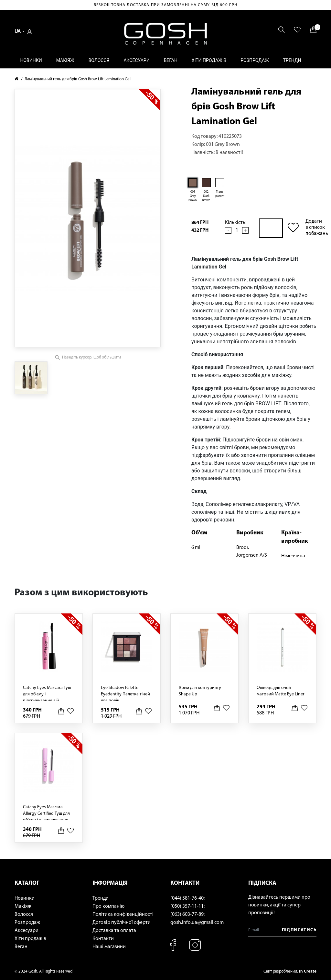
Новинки (31, 60)
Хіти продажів (209, 60)
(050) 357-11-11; (187, 906)
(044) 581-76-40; (187, 898)
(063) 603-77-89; (187, 914)
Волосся (99, 60)
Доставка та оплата (114, 931)
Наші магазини (109, 947)
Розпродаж (255, 60)
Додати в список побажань (317, 227)
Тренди (292, 60)
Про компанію (108, 906)
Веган (171, 60)
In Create (308, 971)
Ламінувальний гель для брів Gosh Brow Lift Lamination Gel (78, 79)
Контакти (103, 939)
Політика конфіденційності (123, 914)
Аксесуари (136, 60)
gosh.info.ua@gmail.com (197, 923)
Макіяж (65, 60)
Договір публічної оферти (122, 923)
